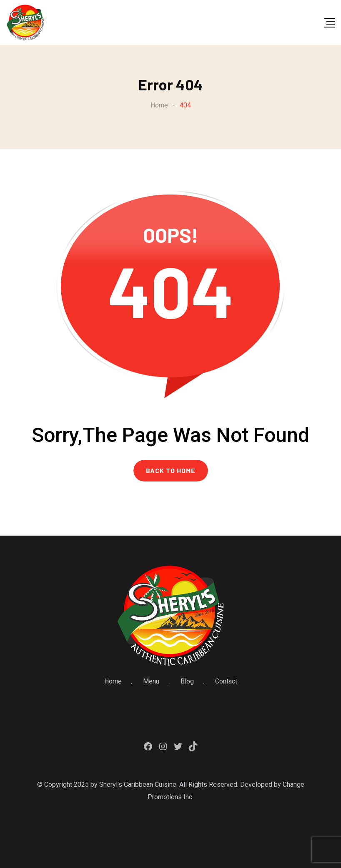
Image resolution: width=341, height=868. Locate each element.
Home (113, 681)
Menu (151, 681)
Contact (226, 681)
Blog (187, 681)
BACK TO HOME (171, 470)
